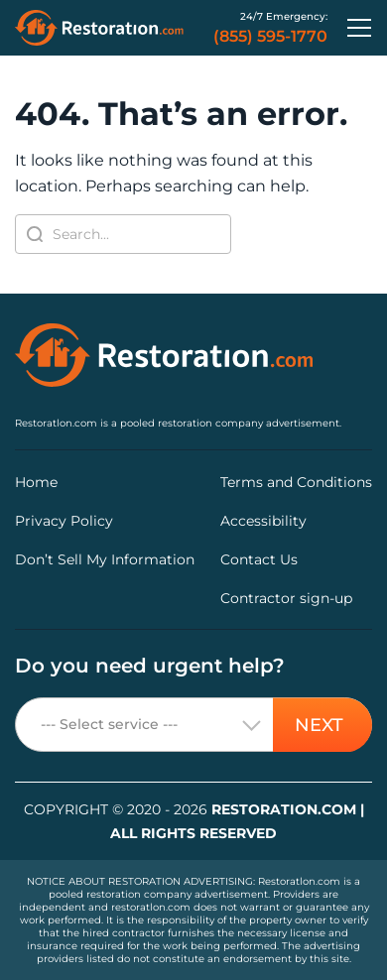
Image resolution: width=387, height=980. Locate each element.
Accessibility (263, 521)
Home (36, 482)
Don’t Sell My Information (105, 559)
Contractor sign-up (286, 598)
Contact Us (259, 559)
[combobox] (193, 725)
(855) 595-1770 (270, 37)
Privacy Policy (64, 521)
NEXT (319, 724)
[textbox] (193, 726)
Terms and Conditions (296, 482)
